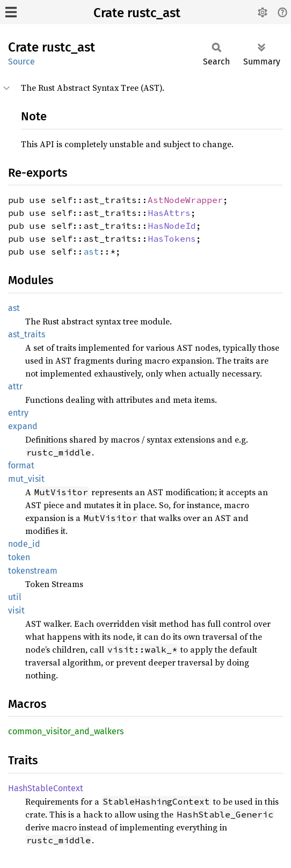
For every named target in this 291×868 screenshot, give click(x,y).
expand (23, 426)
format (21, 465)
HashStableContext (46, 788)
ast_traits (27, 334)
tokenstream (33, 571)
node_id (24, 544)
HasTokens (172, 238)
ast (91, 251)
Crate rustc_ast (137, 13)
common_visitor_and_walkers (66, 731)
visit (16, 610)
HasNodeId (172, 226)
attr (15, 386)
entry (18, 413)
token (19, 557)
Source (21, 62)
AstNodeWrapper (185, 200)
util (15, 597)
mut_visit (26, 479)
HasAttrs (169, 213)
